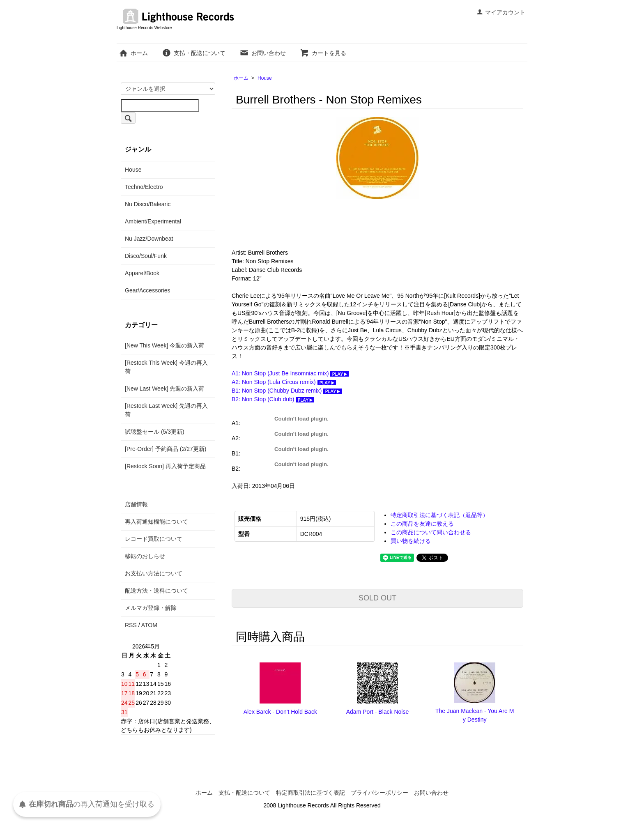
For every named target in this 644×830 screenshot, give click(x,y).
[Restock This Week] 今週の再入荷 (166, 367)
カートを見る (323, 53)
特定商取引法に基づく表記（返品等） (439, 515)
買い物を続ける (411, 541)
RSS (131, 625)
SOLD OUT (377, 598)
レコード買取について (154, 539)
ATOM (149, 625)
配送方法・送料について (156, 591)
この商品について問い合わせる (431, 532)
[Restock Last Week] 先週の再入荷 (166, 410)
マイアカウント (501, 12)
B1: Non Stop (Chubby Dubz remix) (287, 391)
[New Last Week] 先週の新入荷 (164, 389)
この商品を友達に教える (422, 524)
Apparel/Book (142, 273)
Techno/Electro (144, 187)
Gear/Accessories (147, 290)
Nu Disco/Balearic (148, 204)
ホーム (133, 53)
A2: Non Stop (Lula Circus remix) (284, 382)
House (265, 78)
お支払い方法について (154, 573)
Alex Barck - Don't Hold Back (280, 712)
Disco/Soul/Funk (146, 256)
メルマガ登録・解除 (151, 608)
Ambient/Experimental (153, 221)
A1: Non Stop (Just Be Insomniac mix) (290, 373)
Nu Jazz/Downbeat (149, 239)
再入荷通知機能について (156, 522)
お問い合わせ (263, 53)
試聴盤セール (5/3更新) (155, 432)
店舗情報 (136, 504)
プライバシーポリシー (379, 793)
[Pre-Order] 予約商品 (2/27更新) (166, 449)
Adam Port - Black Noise (378, 712)
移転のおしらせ (145, 556)
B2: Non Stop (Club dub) (273, 399)
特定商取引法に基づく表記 (310, 793)
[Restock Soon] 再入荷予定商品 (165, 466)
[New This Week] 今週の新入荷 (164, 345)
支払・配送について (194, 53)
